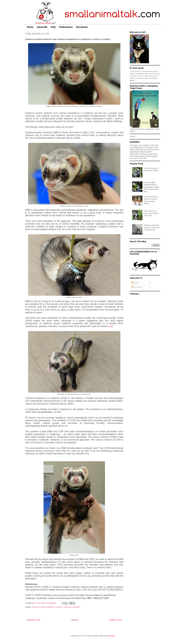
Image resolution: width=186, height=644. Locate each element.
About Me (42, 27)
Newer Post (33, 620)
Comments (137, 287)
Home (30, 27)
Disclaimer (82, 27)
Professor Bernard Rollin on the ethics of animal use (152, 227)
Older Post (116, 620)
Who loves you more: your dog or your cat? (151, 213)
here (110, 326)
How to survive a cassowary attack (151, 169)
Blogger (112, 636)
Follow (133, 137)
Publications (66, 27)
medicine (59, 607)
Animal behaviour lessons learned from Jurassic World (151, 200)
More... (133, 80)
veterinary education (72, 607)
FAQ (53, 27)
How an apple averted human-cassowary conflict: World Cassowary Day (152, 187)
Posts (135, 283)
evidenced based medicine (43, 607)
